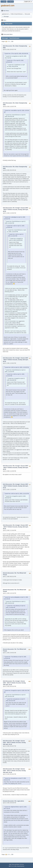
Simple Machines (21, 866)
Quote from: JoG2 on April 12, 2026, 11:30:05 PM (17, 367)
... (11, 41)
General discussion (8, 573)
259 (12, 41)
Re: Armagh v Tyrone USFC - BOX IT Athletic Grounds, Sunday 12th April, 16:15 (16, 210)
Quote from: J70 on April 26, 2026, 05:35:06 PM (16, 54)
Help (10, 864)
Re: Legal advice (19, 801)
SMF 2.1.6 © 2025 (13, 866)
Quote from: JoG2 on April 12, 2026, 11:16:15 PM (17, 494)
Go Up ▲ (22, 864)
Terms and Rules (16, 864)
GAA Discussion (8, 46)
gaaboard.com (8, 5)
